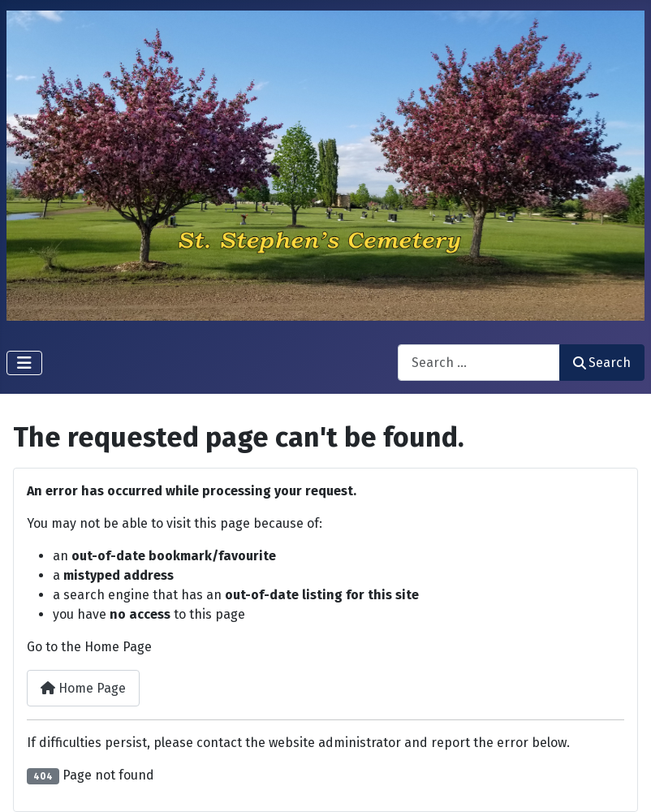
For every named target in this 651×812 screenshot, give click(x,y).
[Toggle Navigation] (24, 363)
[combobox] (479, 363)
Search (602, 363)
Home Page (83, 688)
